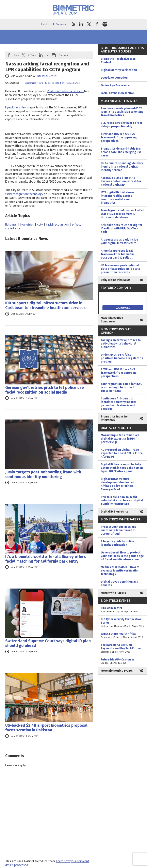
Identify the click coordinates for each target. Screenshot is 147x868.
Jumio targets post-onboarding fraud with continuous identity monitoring (43, 474)
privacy (77, 224)
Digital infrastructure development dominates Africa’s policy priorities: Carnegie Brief (118, 484)
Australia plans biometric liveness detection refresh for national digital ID (121, 181)
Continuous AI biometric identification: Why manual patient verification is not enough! (118, 404)
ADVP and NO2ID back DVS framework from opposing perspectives (119, 138)
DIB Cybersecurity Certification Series (123, 623)
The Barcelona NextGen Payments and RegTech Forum (123, 648)
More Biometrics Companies (112, 320)
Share (16, 55)
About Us (46, 24)
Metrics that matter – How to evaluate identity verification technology (120, 571)
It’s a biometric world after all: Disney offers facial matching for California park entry (46, 559)
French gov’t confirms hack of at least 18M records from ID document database (122, 214)
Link (48, 55)
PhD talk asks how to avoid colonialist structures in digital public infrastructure (122, 500)
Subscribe (61, 24)
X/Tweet (32, 55)
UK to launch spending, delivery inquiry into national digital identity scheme (122, 167)
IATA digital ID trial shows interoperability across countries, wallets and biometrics (118, 198)
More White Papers (113, 593)
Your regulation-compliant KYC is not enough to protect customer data (121, 387)
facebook (97, 24)
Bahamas (11, 224)
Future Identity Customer (123, 661)
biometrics (27, 224)
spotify (105, 24)
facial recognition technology (24, 194)
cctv (40, 224)
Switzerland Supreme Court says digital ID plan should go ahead (48, 643)
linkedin (81, 24)
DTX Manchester (123, 610)
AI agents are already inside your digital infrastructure (119, 241)
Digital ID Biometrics (115, 512)
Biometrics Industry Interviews (114, 418)
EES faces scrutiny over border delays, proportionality (122, 125)
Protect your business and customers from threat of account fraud (119, 530)
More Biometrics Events (117, 671)
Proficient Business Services (65, 91)
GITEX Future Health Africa (123, 636)
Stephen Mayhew (47, 76)
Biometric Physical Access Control (118, 61)
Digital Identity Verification (119, 70)
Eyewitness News (17, 107)
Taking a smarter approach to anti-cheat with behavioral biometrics (121, 344)
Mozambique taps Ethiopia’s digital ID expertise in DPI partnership (120, 439)
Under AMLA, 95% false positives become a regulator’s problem (122, 358)
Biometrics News (34, 83)
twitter (89, 24)
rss (73, 24)
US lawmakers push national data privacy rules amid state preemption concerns (120, 269)
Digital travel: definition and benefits (120, 583)
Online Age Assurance (115, 85)
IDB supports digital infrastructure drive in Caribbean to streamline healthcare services (45, 305)
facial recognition (57, 224)
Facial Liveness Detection (118, 93)
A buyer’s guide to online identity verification (117, 543)
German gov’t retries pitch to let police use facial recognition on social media (45, 390)
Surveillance (73, 83)
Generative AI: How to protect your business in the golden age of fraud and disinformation (122, 556)
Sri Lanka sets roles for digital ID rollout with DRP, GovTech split (121, 229)
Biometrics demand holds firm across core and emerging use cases (121, 152)
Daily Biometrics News (116, 280)
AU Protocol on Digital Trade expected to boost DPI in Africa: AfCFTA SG (122, 453)
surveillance (13, 228)
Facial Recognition (55, 83)
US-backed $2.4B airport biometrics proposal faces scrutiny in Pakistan (46, 728)
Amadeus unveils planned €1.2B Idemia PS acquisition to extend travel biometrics (122, 112)
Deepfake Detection (114, 78)
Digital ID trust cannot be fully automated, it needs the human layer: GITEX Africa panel (122, 468)
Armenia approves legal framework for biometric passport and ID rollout (118, 254)
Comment (63, 55)
